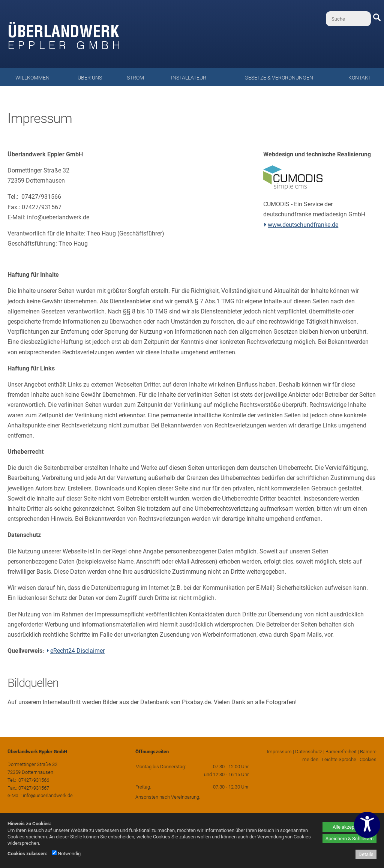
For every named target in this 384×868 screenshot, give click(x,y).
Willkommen (32, 78)
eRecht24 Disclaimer (77, 651)
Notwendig (66, 854)
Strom (135, 78)
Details (366, 854)
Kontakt (360, 78)
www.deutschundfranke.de (303, 225)
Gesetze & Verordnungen (279, 78)
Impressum (279, 752)
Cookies (368, 759)
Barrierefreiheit (341, 752)
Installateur (189, 78)
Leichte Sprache (339, 759)
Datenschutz (309, 752)
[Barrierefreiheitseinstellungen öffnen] (367, 825)
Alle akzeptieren (349, 827)
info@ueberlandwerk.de (48, 795)
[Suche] (348, 19)
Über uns (90, 78)
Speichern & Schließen (349, 839)
